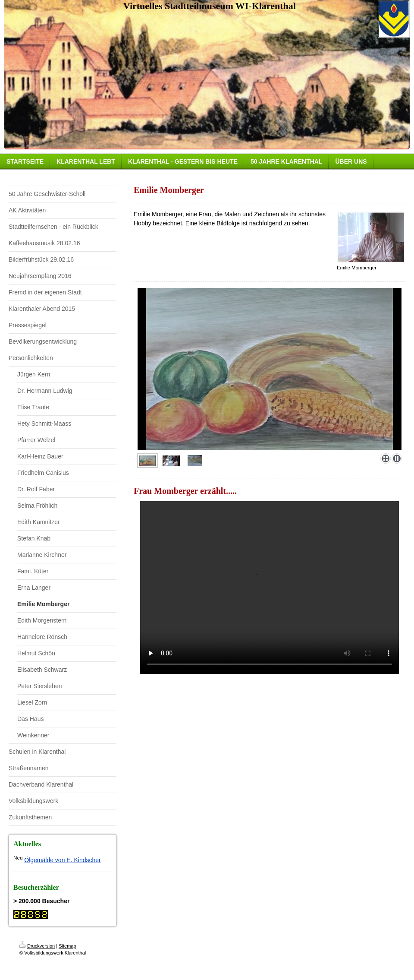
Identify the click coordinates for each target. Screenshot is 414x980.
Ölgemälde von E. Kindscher (62, 860)
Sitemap (67, 946)
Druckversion (37, 946)
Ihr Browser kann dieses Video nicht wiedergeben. (270, 588)
